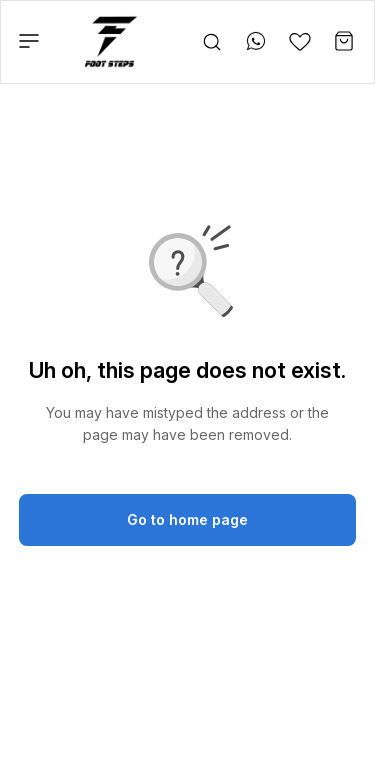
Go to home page (187, 519)
